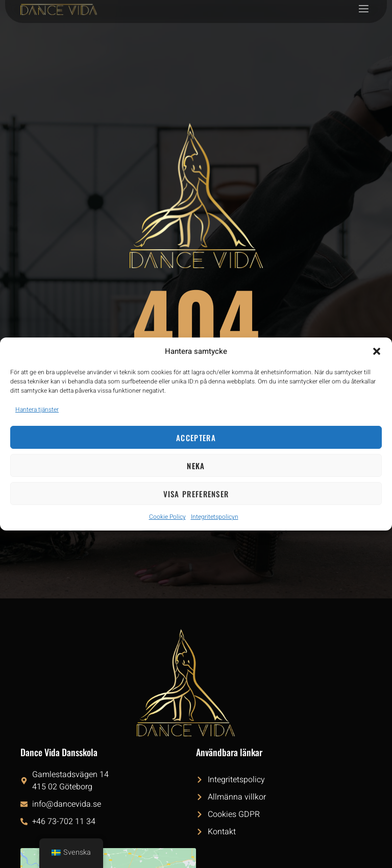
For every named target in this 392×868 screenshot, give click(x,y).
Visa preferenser (196, 494)
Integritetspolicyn (215, 517)
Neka (196, 466)
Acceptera (196, 438)
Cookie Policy (167, 517)
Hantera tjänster (37, 409)
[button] (377, 351)
